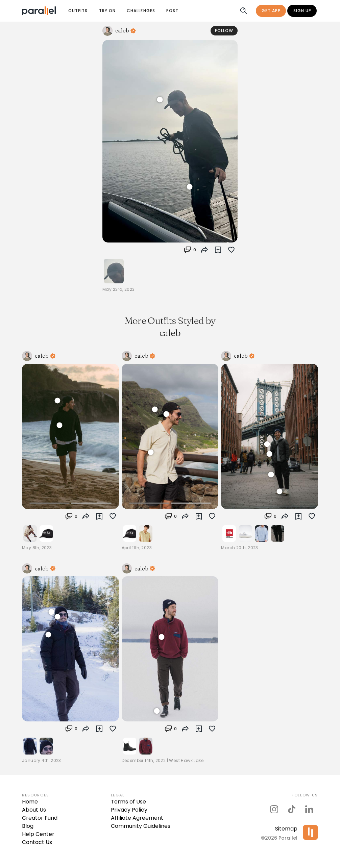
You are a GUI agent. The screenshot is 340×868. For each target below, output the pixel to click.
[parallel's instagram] (274, 809)
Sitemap (286, 829)
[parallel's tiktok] (292, 809)
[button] (190, 250)
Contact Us (37, 842)
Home (30, 802)
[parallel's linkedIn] (309, 809)
